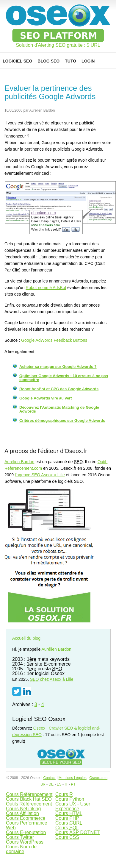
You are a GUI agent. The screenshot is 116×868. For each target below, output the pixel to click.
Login (88, 61)
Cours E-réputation (26, 832)
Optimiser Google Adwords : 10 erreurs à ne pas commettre (64, 378)
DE (51, 784)
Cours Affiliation (22, 813)
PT (73, 784)
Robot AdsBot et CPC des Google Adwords (59, 389)
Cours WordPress (25, 842)
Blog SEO (48, 61)
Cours (69, 813)
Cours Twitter (20, 837)
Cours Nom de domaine (21, 849)
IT (66, 784)
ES (59, 784)
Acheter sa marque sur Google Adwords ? (58, 367)
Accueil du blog (26, 638)
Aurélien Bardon (19, 462)
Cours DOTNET (77, 832)
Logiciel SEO (17, 61)
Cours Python (70, 799)
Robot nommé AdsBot (46, 288)
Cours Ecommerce (26, 818)
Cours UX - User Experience (73, 806)
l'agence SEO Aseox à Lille (40, 475)
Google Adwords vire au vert (46, 398)
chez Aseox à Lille (52, 679)
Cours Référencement (29, 794)
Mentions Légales (73, 778)
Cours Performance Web (27, 825)
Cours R (64, 794)
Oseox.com (99, 778)
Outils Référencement (29, 804)
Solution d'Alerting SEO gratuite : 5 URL (58, 45)
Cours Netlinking (23, 809)
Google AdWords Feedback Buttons (54, 340)
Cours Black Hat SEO (29, 799)
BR (43, 784)
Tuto (70, 61)
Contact (49, 778)
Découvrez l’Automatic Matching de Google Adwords (59, 409)
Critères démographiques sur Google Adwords (62, 420)
